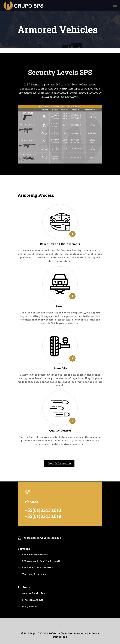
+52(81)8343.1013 (43, 510)
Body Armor (30, 607)
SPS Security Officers (35, 555)
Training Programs (34, 574)
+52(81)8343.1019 (43, 516)
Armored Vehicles (33, 594)
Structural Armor (33, 600)
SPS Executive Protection (38, 568)
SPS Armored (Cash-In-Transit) (41, 561)
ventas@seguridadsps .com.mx (42, 538)
